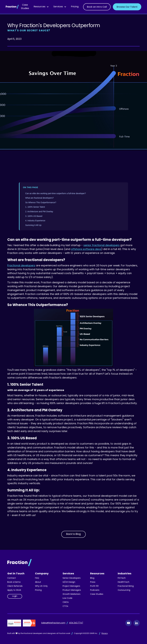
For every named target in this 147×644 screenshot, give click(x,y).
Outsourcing (124, 590)
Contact (12, 578)
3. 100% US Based (34, 216)
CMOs (66, 602)
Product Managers (72, 590)
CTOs (65, 606)
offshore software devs (86, 249)
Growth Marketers (71, 594)
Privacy (105, 634)
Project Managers (71, 586)
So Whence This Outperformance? (41, 202)
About (38, 582)
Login (15, 596)
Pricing (75, 7)
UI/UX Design (69, 582)
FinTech (122, 578)
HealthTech (124, 582)
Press (93, 582)
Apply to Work (14, 590)
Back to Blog (73, 534)
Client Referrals (15, 586)
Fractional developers (21, 266)
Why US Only (41, 586)
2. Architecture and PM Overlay (39, 212)
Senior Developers (72, 578)
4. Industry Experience (35, 221)
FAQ (37, 578)
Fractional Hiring (126, 586)
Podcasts (95, 590)
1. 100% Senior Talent (35, 207)
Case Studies (25, 7)
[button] (41, 7)
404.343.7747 (76, 623)
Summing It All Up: (34, 225)
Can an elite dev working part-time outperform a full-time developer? (56, 193)
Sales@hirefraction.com (53, 623)
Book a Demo (14, 582)
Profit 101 (94, 586)
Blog (92, 578)
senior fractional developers (101, 245)
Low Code (67, 598)
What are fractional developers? (39, 198)
